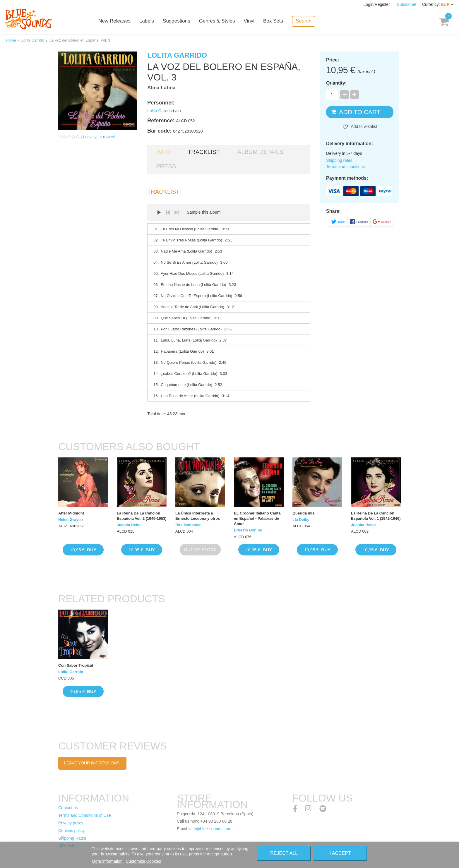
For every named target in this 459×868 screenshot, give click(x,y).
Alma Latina (161, 88)
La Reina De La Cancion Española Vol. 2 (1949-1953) (142, 516)
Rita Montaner (188, 525)
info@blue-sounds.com (210, 829)
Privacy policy (71, 823)
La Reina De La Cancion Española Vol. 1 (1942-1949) (376, 516)
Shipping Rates (72, 838)
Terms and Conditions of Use (85, 815)
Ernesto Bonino (248, 530)
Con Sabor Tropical (76, 665)
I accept (340, 853)
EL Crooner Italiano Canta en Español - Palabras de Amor (257, 518)
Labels (148, 21)
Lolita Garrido (33, 40)
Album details (260, 152)
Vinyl (250, 21)
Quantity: (336, 83)
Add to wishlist (363, 126)
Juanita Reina (129, 525)
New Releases (115, 21)
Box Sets (274, 21)
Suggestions (177, 21)
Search (304, 21)
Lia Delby (301, 520)
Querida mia (303, 513)
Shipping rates (339, 160)
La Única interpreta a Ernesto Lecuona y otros (198, 516)
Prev (168, 212)
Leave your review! (99, 137)
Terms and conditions (345, 167)
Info (163, 152)
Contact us (68, 808)
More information (108, 861)
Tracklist (204, 152)
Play (159, 212)
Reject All (284, 853)
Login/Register (377, 4)
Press (166, 166)
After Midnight (71, 513)
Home (11, 40)
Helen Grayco (71, 520)
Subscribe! (407, 4)
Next (177, 212)
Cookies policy (71, 831)
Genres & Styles (218, 21)
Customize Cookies (144, 861)
